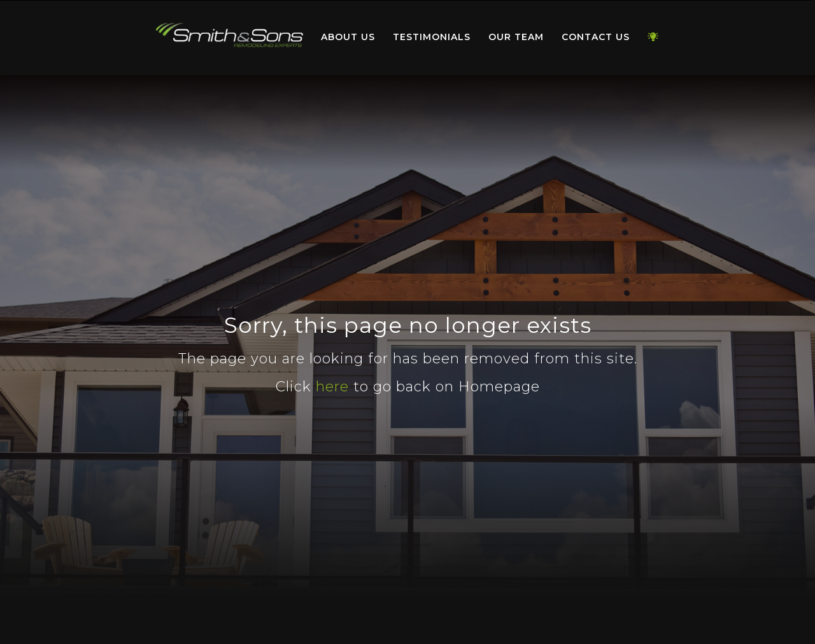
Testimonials (432, 37)
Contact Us (596, 37)
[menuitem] (229, 38)
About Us (348, 37)
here (332, 387)
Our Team (516, 37)
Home (229, 35)
